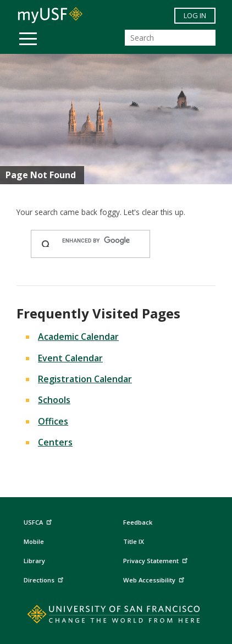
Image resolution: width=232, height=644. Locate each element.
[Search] (170, 38)
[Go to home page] (116, 617)
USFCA (39, 521)
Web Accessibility (155, 578)
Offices (53, 421)
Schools (54, 400)
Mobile (34, 541)
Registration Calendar (85, 379)
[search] (101, 241)
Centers (55, 442)
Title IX (134, 541)
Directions (45, 578)
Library (34, 561)
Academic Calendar (78, 337)
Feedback (138, 522)
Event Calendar (70, 358)
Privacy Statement (157, 559)
